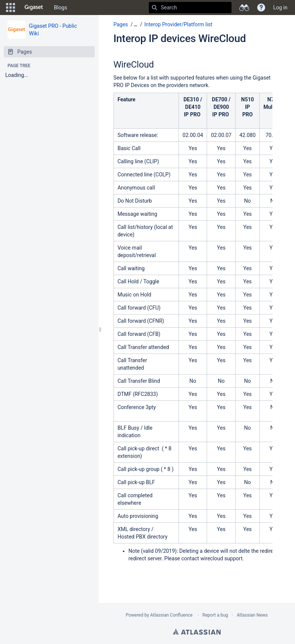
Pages (121, 24)
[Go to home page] (34, 8)
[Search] (154, 8)
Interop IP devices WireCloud (180, 38)
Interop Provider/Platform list (178, 24)
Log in (280, 8)
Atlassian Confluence (172, 615)
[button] (11, 8)
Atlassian (197, 632)
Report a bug (215, 615)
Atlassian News (252, 615)
